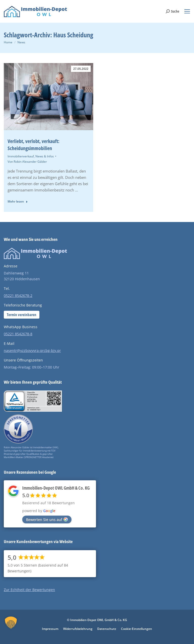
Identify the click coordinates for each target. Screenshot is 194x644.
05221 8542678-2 (18, 296)
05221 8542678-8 (18, 334)
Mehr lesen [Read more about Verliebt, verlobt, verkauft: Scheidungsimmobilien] (18, 202)
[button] (11, 628)
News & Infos (45, 156)
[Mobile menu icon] (187, 11)
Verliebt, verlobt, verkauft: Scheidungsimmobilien (33, 145)
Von (27, 162)
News (21, 42)
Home (8, 42)
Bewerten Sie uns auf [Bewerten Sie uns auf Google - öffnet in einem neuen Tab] (47, 520)
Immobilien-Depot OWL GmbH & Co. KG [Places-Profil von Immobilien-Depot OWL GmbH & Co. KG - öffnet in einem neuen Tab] (56, 488)
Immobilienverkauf (21, 156)
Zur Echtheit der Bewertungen (29, 590)
